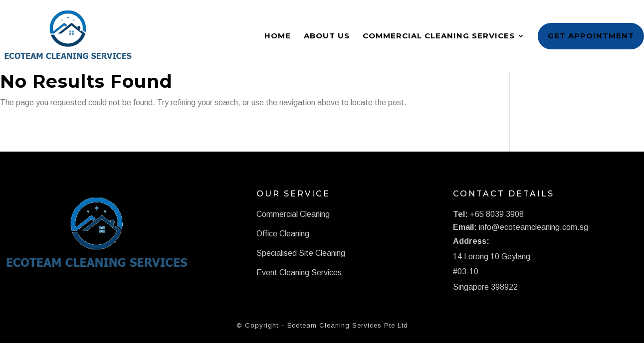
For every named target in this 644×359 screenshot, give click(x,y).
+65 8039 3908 (497, 214)
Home (278, 36)
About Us (327, 36)
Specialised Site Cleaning (301, 253)
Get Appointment (591, 36)
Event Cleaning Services (299, 272)
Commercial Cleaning (293, 214)
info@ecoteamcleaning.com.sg (534, 227)
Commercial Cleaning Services (439, 36)
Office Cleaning (283, 234)
